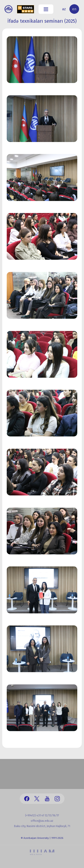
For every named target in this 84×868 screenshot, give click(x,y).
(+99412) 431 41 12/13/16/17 (42, 815)
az (64, 9)
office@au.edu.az (42, 821)
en (74, 9)
